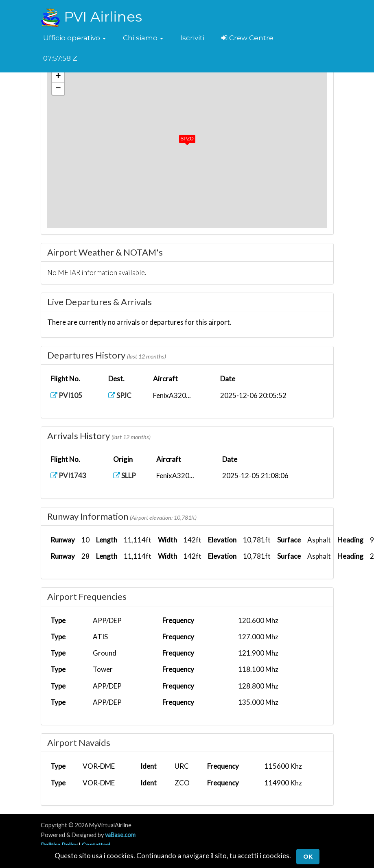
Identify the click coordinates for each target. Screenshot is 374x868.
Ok (308, 857)
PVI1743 (68, 476)
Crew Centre (247, 38)
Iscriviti (192, 38)
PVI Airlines (91, 17)
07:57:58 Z (60, 58)
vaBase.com (120, 835)
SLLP (125, 476)
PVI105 (66, 395)
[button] (74, 38)
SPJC (120, 395)
